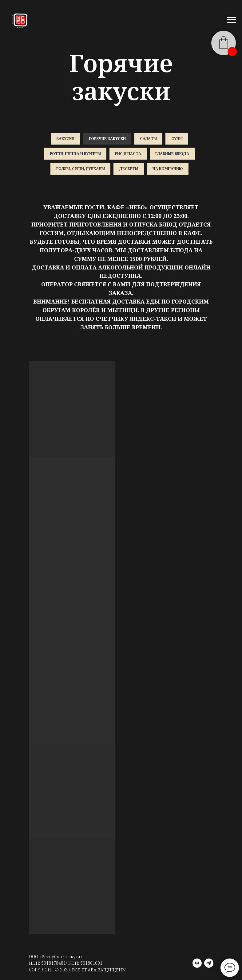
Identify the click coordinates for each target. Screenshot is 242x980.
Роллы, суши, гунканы (80, 170)
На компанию (168, 170)
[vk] (197, 965)
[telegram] (209, 965)
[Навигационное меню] (232, 20)
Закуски (65, 139)
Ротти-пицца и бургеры (75, 154)
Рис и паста (128, 154)
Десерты (129, 170)
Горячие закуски (107, 139)
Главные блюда (173, 154)
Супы (178, 139)
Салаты (149, 139)
